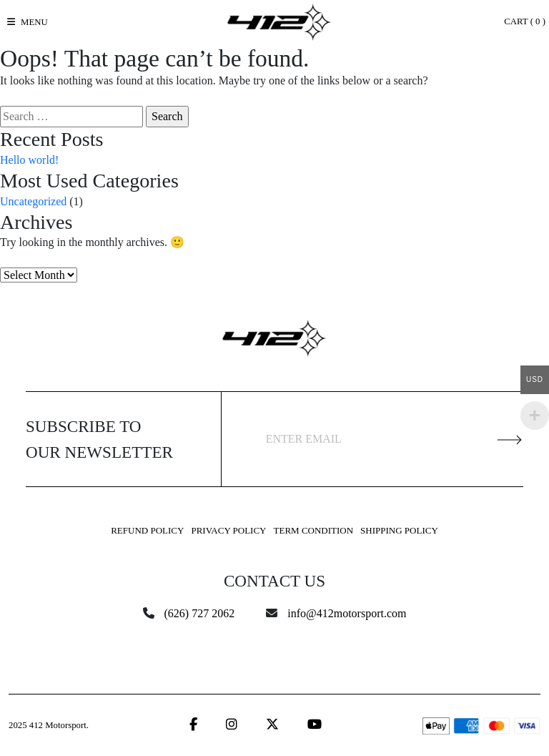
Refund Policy (147, 530)
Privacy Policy (228, 530)
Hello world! (29, 160)
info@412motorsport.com (347, 613)
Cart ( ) (525, 21)
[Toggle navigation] (28, 22)
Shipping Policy (399, 530)
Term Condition (314, 530)
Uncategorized (33, 201)
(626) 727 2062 (200, 613)
